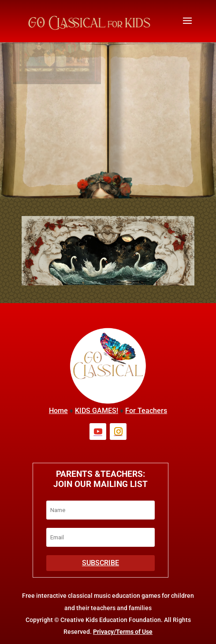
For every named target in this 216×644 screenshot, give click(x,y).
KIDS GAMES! (97, 411)
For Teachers (146, 411)
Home (58, 411)
